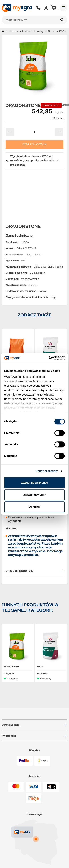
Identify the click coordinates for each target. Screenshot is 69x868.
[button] (34, 677)
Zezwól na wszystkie (34, 483)
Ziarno (51, 31)
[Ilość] (34, 132)
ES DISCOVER (11, 619)
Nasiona (13, 31)
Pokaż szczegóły (47, 471)
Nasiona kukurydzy (33, 31)
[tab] (34, 523)
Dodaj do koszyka (34, 144)
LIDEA (25, 195)
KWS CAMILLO (12, 324)
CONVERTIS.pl (45, 859)
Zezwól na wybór (34, 495)
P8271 (40, 324)
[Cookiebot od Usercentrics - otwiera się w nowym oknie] (49, 358)
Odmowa (34, 507)
